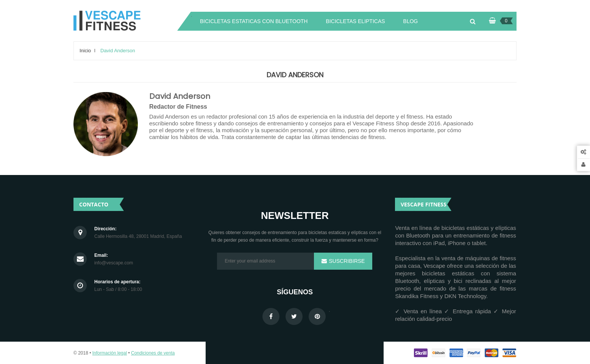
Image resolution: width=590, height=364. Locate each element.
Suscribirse (346, 261)
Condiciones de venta (153, 353)
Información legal (110, 353)
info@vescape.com (114, 263)
